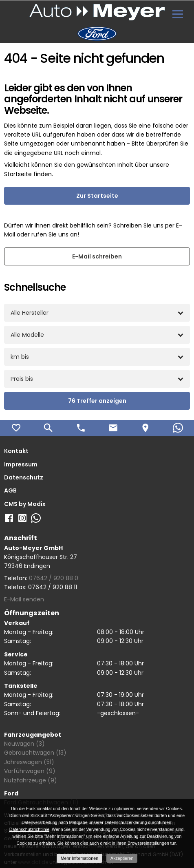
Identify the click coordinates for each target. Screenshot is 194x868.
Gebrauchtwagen (35, 753)
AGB (10, 490)
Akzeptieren (122, 858)
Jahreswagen (29, 762)
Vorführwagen (30, 771)
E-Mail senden (24, 599)
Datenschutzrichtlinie (29, 829)
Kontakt (16, 451)
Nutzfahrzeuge (31, 780)
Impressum (21, 464)
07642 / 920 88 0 (54, 578)
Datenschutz (24, 477)
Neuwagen (24, 744)
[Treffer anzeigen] (97, 401)
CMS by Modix (25, 504)
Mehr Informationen (79, 858)
